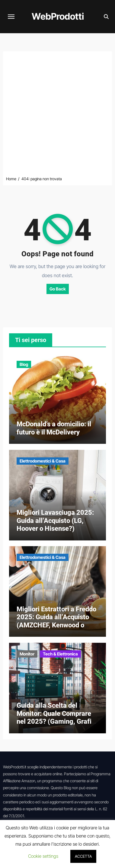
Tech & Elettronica (60, 654)
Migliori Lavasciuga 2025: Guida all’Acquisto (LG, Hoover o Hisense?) (55, 520)
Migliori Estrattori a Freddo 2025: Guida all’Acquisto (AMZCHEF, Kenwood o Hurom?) (56, 621)
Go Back (58, 289)
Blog (24, 364)
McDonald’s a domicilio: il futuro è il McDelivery (54, 428)
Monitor (27, 654)
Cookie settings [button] (43, 856)
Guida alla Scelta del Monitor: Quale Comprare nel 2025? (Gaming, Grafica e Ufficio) (57, 717)
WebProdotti (58, 16)
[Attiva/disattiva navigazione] (11, 17)
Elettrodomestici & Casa (43, 461)
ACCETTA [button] (83, 856)
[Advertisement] (57, 115)
